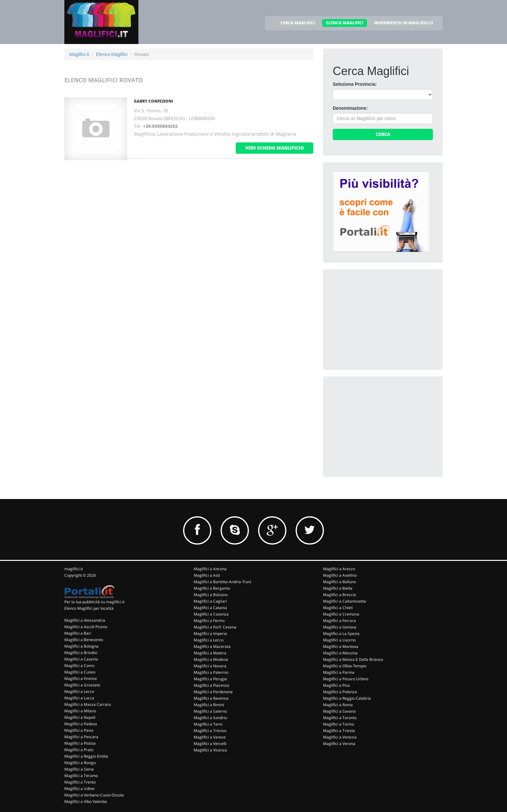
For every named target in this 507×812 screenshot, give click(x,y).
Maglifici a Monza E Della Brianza (353, 659)
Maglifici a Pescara (81, 737)
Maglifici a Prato (79, 750)
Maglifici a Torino (339, 724)
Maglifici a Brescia (340, 595)
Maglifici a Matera (210, 653)
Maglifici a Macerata (212, 646)
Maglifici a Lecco (209, 640)
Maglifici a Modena (211, 659)
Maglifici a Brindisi (81, 653)
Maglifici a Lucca (79, 698)
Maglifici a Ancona (210, 569)
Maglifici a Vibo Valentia (86, 801)
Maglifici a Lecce (79, 691)
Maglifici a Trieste (339, 731)
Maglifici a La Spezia (341, 634)
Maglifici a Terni (208, 724)
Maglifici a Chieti (338, 608)
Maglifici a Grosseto (82, 685)
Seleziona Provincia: (355, 84)
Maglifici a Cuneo (80, 672)
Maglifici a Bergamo (212, 588)
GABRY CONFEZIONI (153, 101)
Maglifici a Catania (210, 608)
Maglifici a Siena (79, 769)
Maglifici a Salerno (210, 711)
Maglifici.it (79, 54)
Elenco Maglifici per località (89, 608)
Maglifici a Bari (78, 633)
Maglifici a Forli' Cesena (215, 627)
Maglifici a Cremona (341, 614)
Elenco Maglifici (112, 54)
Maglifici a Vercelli (210, 744)
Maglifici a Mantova (341, 646)
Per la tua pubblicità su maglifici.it (94, 602)
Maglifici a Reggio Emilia (86, 756)
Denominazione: (350, 108)
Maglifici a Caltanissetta (345, 601)
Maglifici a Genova (340, 627)
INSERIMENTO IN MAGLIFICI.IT (404, 23)
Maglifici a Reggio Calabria (347, 698)
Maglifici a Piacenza (211, 685)
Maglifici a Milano (80, 711)
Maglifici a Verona (339, 744)
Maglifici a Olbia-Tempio (345, 666)
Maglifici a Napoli (80, 717)
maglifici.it (74, 569)
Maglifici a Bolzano (211, 595)
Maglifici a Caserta (81, 659)
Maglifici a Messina (340, 653)
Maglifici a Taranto (340, 718)
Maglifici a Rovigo (80, 763)
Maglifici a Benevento (84, 640)
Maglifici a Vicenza (210, 750)
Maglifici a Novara (210, 666)
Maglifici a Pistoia (80, 743)
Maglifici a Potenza (340, 692)
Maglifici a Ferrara (340, 621)
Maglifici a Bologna (81, 646)
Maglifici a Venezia (340, 737)
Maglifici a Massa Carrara (88, 704)
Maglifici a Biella (338, 588)
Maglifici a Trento (80, 782)
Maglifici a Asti (207, 575)
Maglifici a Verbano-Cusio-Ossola (94, 795)
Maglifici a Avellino (340, 575)
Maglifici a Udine (79, 789)
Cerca (383, 134)
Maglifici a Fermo (209, 621)
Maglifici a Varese (210, 737)
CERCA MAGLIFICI (298, 23)
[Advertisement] (381, 319)
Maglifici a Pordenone (213, 692)
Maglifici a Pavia (79, 730)
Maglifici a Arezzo (339, 569)
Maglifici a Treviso (210, 731)
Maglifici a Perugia (210, 679)
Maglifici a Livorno (339, 640)
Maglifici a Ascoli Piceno (86, 627)
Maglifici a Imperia (210, 634)
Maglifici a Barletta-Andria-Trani (222, 582)
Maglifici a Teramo (81, 776)
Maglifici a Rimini (209, 705)
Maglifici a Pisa (336, 685)
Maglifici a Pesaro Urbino (346, 679)
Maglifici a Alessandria (85, 620)
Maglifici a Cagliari (210, 601)
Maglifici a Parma (339, 672)
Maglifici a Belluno (340, 582)
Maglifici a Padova (81, 724)
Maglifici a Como (79, 666)
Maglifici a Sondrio (210, 718)
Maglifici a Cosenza (211, 614)
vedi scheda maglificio (275, 148)
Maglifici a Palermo (211, 672)
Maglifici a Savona (339, 711)
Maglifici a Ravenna (211, 698)
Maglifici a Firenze (81, 679)
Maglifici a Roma (338, 705)
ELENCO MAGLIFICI (345, 23)
